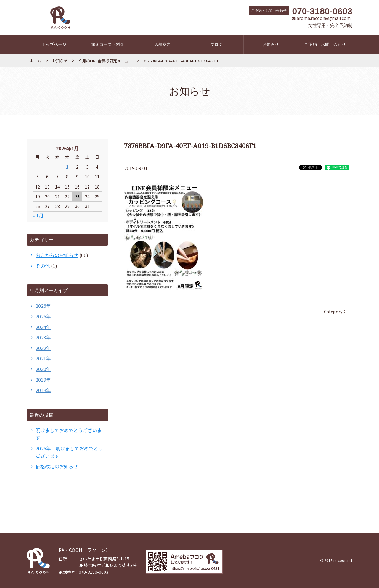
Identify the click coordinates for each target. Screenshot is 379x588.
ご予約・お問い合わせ (325, 45)
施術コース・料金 (108, 45)
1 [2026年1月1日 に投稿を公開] (67, 167)
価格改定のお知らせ (57, 467)
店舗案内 (162, 45)
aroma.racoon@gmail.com (322, 18)
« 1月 (38, 215)
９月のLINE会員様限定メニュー (105, 61)
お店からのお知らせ (57, 255)
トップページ (54, 45)
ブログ (216, 45)
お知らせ (271, 45)
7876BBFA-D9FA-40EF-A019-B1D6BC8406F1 (181, 61)
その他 (43, 266)
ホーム (35, 61)
